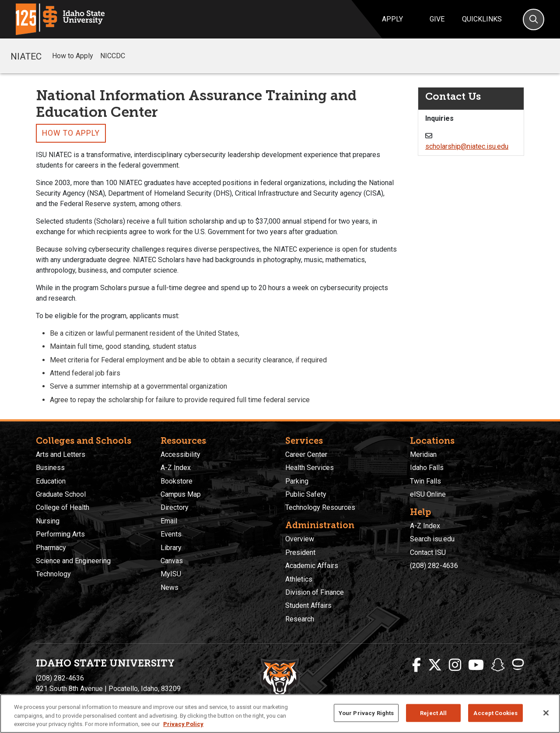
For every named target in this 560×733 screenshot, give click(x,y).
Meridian (423, 454)
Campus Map (181, 494)
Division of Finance (315, 592)
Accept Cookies (495, 713)
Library (171, 548)
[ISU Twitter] (435, 665)
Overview (300, 539)
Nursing (48, 521)
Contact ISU (428, 552)
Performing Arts (60, 534)
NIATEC (26, 56)
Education (51, 481)
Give (437, 19)
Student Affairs (308, 605)
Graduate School (61, 494)
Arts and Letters (61, 454)
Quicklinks (482, 19)
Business (50, 468)
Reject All (433, 713)
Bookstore (177, 481)
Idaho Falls (427, 468)
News (170, 587)
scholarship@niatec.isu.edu (467, 146)
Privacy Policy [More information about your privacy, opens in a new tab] (183, 724)
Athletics (299, 579)
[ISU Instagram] (455, 665)
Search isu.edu (432, 539)
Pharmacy (51, 548)
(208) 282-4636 (434, 566)
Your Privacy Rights (366, 713)
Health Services (310, 468)
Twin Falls (425, 481)
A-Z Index (176, 468)
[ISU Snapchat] (498, 665)
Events (171, 534)
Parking (297, 481)
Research (300, 619)
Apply (392, 19)
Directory (175, 507)
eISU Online (428, 494)
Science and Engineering (73, 561)
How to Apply (73, 56)
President (300, 552)
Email (169, 521)
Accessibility (180, 454)
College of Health (63, 507)
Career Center (306, 454)
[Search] (534, 19)
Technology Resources (320, 507)
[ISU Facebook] (416, 665)
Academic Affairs (312, 566)
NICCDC (113, 56)
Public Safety (306, 494)
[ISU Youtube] (476, 665)
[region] (280, 714)
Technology (53, 574)
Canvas (172, 561)
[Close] (546, 713)
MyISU (171, 574)
